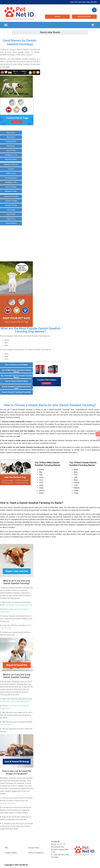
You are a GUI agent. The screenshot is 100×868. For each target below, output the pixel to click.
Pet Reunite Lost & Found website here (15, 701)
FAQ (7, 848)
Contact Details (11, 853)
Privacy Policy (34, 848)
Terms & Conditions (36, 853)
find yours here (6, 724)
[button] (6, 25)
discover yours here (8, 803)
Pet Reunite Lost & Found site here (19, 605)
